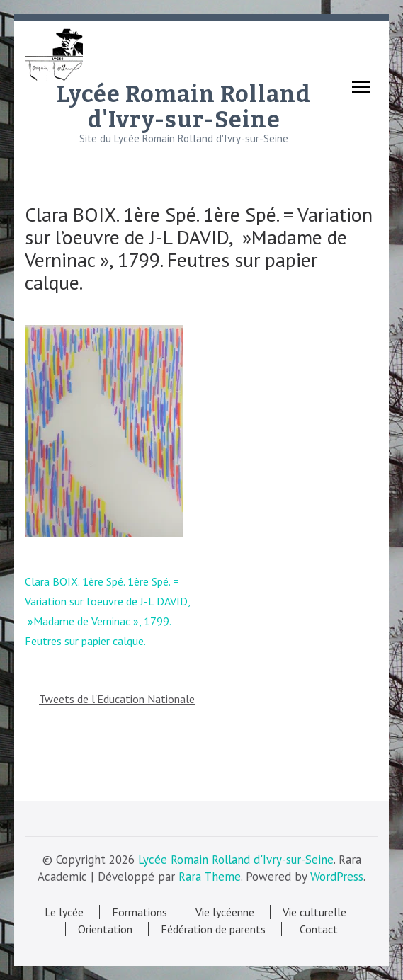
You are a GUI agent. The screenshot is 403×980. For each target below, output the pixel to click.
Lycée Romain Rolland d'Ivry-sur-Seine (184, 107)
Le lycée (64, 912)
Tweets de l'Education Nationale (117, 699)
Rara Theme (210, 877)
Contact (316, 929)
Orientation (105, 929)
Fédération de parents (213, 929)
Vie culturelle (314, 912)
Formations (140, 912)
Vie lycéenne (225, 912)
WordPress (337, 877)
